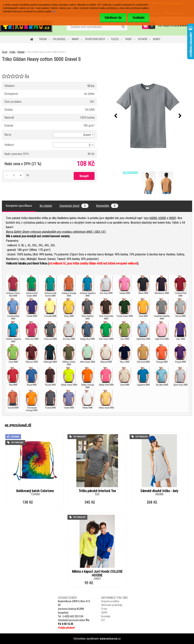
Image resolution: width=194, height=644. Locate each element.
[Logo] (26, 26)
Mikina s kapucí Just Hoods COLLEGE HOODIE (97, 573)
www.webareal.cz (110, 639)
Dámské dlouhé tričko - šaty (159, 491)
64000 (153, 218)
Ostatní (142, 39)
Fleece (115, 39)
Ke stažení (46, 206)
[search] (123, 27)
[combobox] (74, 135)
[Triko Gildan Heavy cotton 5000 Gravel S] (148, 116)
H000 (172, 218)
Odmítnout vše (113, 18)
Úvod (5, 52)
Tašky (128, 39)
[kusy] (14, 175)
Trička (43, 39)
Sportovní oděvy (95, 39)
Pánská (21, 52)
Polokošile (59, 39)
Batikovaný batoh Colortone (35, 491)
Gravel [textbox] (87, 135)
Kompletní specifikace (19, 206)
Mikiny (75, 39)
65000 (162, 218)
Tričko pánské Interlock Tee (97, 491)
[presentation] (116, 116)
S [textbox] (90, 145)
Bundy (157, 39)
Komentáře (107, 206)
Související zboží (74, 206)
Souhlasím (139, 18)
